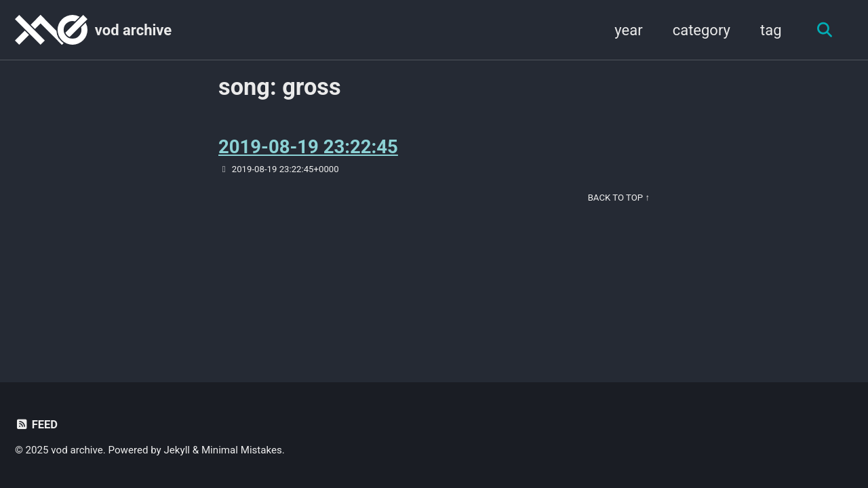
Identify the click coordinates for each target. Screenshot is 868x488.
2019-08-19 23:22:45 (308, 147)
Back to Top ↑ (619, 198)
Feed (36, 425)
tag (771, 30)
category (702, 30)
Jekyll (177, 450)
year (628, 30)
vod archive (133, 30)
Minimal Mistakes (242, 450)
